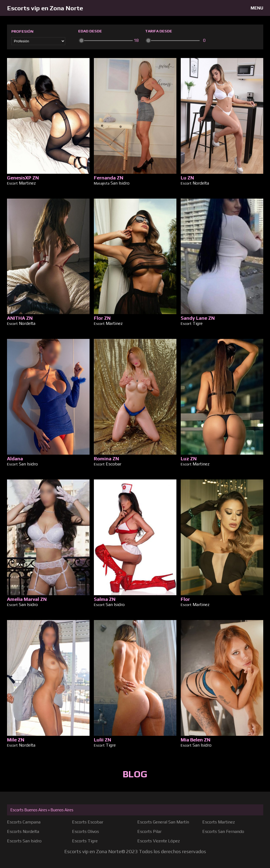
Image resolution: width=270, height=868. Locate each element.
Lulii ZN (102, 740)
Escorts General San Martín (163, 822)
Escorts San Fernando (223, 831)
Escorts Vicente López (159, 841)
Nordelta (201, 183)
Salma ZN (105, 599)
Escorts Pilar (149, 831)
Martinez (27, 183)
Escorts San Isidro (24, 841)
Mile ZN (16, 740)
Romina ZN (106, 459)
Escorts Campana (24, 822)
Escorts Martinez (219, 822)
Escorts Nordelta (23, 831)
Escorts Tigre (85, 841)
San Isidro (120, 183)
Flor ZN (102, 318)
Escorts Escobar (88, 822)
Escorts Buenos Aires (29, 810)
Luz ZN (189, 459)
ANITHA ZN (20, 318)
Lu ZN (187, 178)
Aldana (15, 459)
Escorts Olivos (86, 831)
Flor (185, 599)
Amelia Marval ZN (27, 599)
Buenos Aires (62, 810)
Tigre (198, 323)
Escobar (114, 464)
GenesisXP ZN (23, 178)
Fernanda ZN (109, 178)
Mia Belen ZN (196, 740)
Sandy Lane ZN (198, 318)
